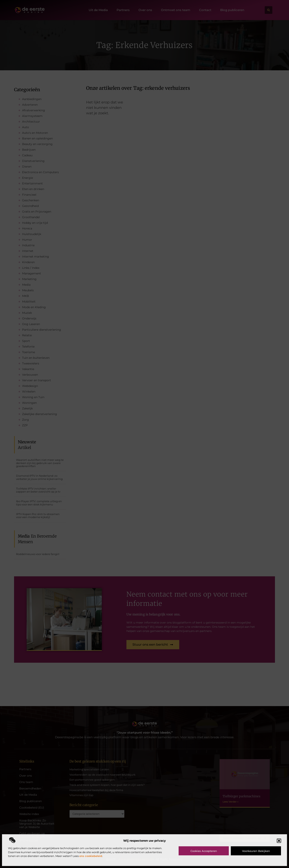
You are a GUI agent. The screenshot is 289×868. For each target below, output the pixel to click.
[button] (279, 841)
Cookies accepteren (204, 851)
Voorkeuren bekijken (256, 851)
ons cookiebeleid (91, 856)
